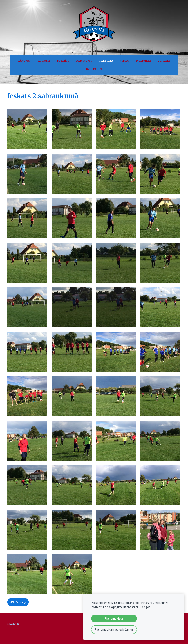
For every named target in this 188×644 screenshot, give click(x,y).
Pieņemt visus (114, 618)
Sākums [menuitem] (24, 61)
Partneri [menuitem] (143, 61)
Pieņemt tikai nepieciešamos (114, 629)
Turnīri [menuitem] (63, 61)
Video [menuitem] (125, 61)
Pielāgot (145, 607)
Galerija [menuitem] (106, 61)
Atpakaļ (18, 601)
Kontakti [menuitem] (94, 69)
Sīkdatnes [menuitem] (13, 623)
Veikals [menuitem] (164, 61)
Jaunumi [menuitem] (43, 61)
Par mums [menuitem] (84, 61)
